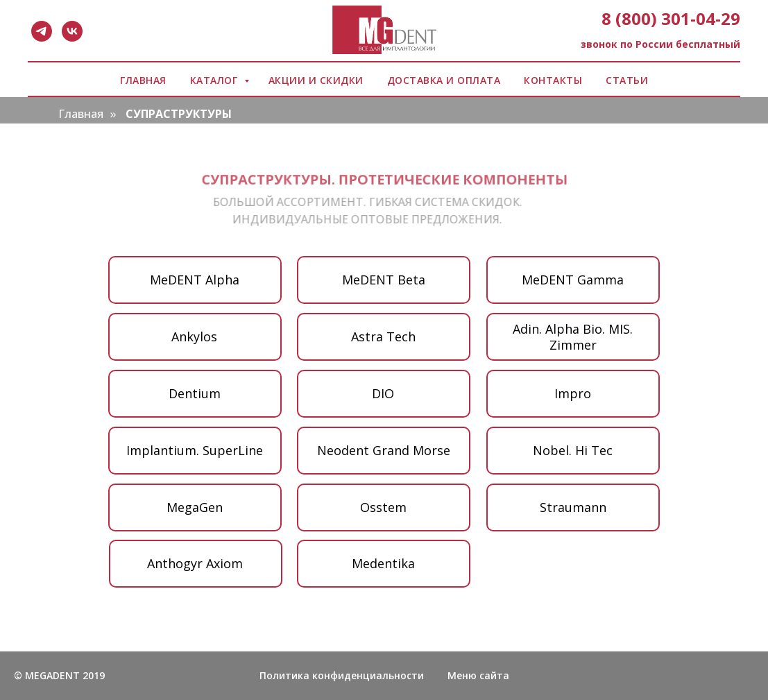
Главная (81, 114)
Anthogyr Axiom (195, 563)
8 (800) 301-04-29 (671, 18)
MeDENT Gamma (573, 280)
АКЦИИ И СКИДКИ (316, 80)
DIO (383, 393)
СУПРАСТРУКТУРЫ (179, 114)
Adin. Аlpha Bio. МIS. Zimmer (573, 337)
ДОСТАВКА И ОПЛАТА (444, 80)
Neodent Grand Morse (384, 450)
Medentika (383, 563)
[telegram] (42, 31)
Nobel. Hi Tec (573, 450)
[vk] (72, 31)
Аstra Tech (383, 336)
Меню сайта (478, 675)
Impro (573, 393)
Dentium (195, 393)
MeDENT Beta (384, 280)
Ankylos (194, 336)
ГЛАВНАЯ (143, 80)
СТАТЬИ (627, 80)
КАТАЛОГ (215, 80)
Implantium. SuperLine (195, 450)
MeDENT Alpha (195, 280)
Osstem (383, 507)
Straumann (573, 507)
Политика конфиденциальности (342, 675)
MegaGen (195, 507)
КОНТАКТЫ (553, 80)
